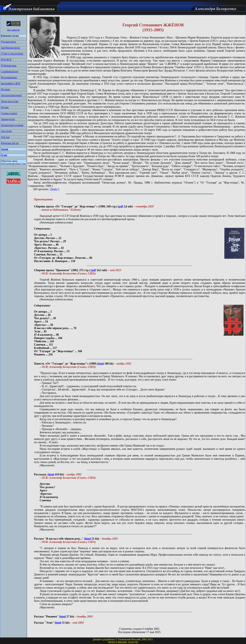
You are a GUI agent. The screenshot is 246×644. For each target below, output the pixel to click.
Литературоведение (11, 95)
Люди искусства (10, 101)
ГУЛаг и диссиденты (12, 54)
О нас (4, 155)
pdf (121, 206)
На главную (13, 30)
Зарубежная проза (10, 48)
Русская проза (8, 42)
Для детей (6, 131)
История (5, 89)
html (101, 364)
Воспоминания (9, 77)
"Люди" (54, 189)
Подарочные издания (12, 125)
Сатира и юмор (9, 113)
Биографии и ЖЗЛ (11, 83)
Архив (5, 149)
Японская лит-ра (10, 143)
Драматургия (8, 119)
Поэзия (5, 107)
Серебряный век (10, 72)
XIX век (5, 137)
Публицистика (9, 66)
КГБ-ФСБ (6, 60)
